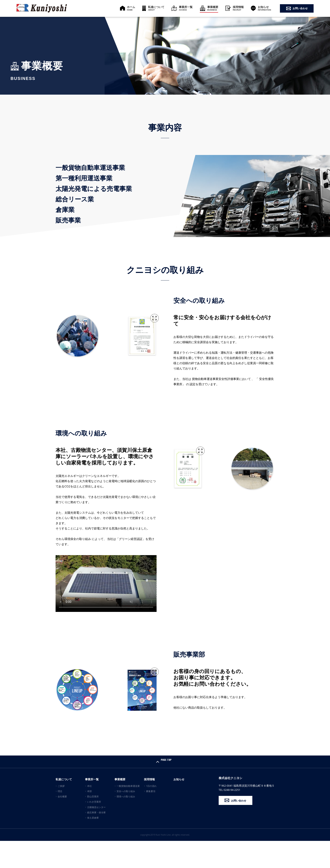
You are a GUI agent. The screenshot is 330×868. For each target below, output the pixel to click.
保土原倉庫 (93, 845)
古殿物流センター (96, 834)
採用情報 (238, 8)
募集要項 (151, 818)
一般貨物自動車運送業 (128, 813)
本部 (89, 818)
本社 (89, 813)
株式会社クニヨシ (234, 806)
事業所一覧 (186, 8)
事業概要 (213, 8)
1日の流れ (151, 813)
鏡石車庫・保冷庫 (96, 840)
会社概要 (62, 824)
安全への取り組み (126, 818)
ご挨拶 (61, 813)
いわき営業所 (94, 829)
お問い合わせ (300, 8)
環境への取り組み (126, 824)
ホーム (131, 8)
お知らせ (264, 8)
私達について (156, 8)
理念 (60, 818)
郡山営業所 (93, 824)
